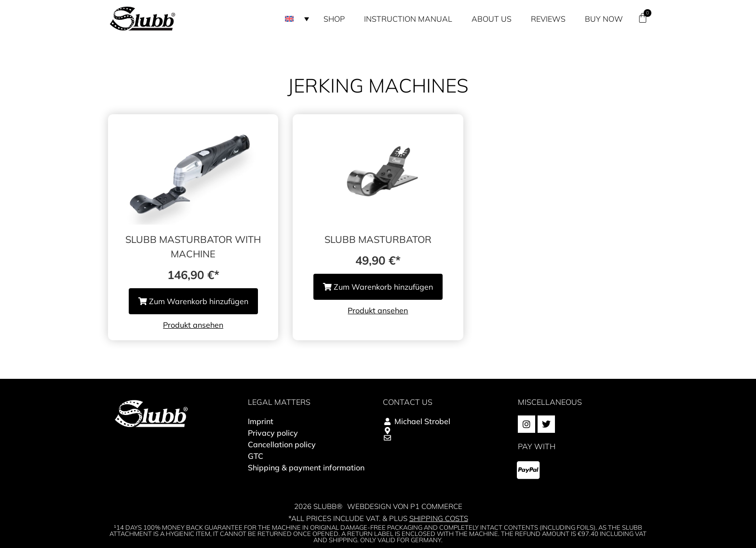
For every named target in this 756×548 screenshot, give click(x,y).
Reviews (548, 19)
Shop (334, 19)
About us (492, 19)
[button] (297, 19)
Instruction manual (408, 19)
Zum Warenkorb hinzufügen (193, 301)
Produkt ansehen (193, 325)
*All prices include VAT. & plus (378, 518)
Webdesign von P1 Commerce (405, 506)
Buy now (604, 19)
